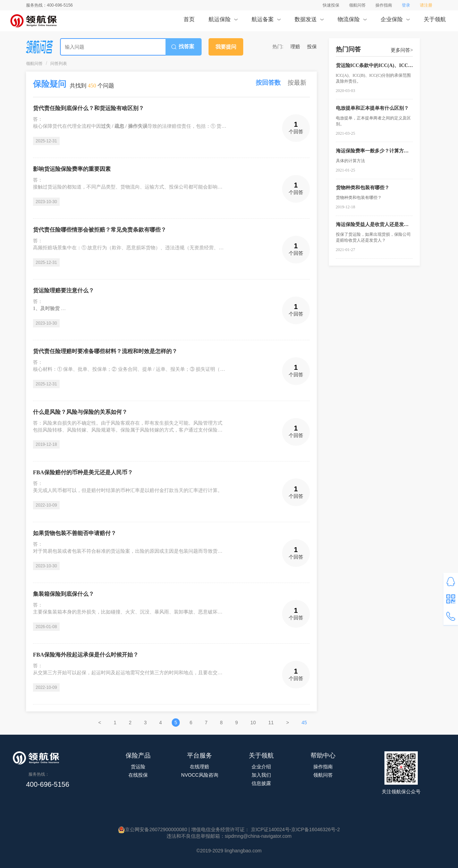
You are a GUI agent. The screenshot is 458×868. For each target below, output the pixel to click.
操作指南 (384, 5)
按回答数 (268, 83)
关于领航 (435, 22)
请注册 (426, 5)
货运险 (138, 767)
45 (304, 723)
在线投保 (138, 775)
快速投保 (331, 5)
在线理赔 (200, 767)
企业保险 (395, 22)
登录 (406, 5)
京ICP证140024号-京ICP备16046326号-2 (295, 829)
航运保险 (223, 22)
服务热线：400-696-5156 (49, 5)
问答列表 (59, 64)
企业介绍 (261, 767)
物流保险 (352, 22)
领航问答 (357, 5)
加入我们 (261, 775)
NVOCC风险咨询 (200, 775)
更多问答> (402, 50)
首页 (189, 22)
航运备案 (266, 22)
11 (271, 723)
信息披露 (261, 783)
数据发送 (309, 22)
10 (253, 723)
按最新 (297, 83)
